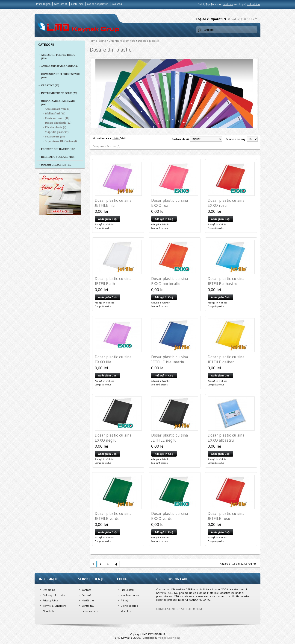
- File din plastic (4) (55, 127)
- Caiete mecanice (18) (56, 118)
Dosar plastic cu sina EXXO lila (113, 359)
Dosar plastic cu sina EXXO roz (170, 203)
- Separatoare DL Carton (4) (60, 141)
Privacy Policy (50, 600)
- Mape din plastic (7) (56, 132)
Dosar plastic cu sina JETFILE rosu (226, 516)
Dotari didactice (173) (57, 165)
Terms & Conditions (55, 606)
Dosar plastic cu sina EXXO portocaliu (170, 281)
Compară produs (103, 228)
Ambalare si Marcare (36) (59, 66)
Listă (116, 138)
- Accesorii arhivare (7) (57, 109)
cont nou (228, 4)
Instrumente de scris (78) (59, 93)
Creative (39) (50, 85)
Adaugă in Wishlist (104, 224)
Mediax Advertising (169, 638)
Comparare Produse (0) (106, 146)
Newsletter (49, 611)
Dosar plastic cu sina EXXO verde (170, 516)
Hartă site (88, 600)
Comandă (117, 4)
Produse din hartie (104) (58, 149)
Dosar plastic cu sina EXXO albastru (226, 438)
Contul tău (88, 606)
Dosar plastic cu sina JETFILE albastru (226, 281)
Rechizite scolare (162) (58, 157)
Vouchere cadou (130, 595)
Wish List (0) (61, 4)
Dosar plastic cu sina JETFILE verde (113, 516)
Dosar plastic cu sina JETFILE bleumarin (170, 359)
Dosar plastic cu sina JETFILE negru (170, 438)
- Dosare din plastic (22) (57, 123)
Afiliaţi (124, 600)
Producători (127, 590)
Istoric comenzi (90, 611)
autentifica (253, 4)
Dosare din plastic (149, 41)
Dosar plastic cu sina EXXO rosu (226, 203)
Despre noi (49, 590)
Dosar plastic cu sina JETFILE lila (113, 203)
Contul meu (77, 4)
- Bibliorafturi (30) (54, 114)
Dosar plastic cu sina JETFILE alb (113, 281)
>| (116, 564)
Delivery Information (55, 595)
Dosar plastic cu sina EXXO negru (113, 438)
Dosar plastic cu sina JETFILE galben (226, 359)
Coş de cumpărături (98, 4)
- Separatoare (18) (54, 137)
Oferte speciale (130, 606)
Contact (86, 590)
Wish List (126, 611)
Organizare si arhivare (122, 41)
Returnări (87, 595)
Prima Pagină (43, 4)
